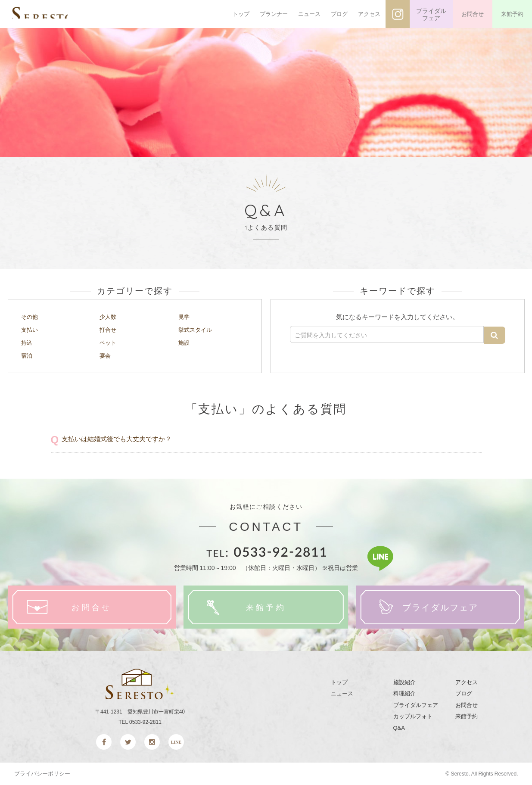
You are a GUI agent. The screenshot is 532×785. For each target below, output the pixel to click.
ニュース (309, 14)
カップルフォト (413, 717)
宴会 (106, 355)
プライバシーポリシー (42, 774)
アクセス (369, 14)
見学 (185, 316)
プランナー (274, 14)
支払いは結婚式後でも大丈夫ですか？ (120, 438)
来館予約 (512, 14)
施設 (185, 342)
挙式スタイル (198, 329)
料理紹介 (404, 693)
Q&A (399, 728)
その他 (31, 316)
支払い (31, 329)
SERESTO (64, 14)
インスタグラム (398, 14)
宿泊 (28, 355)
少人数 (109, 316)
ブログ (339, 14)
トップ (241, 14)
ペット (109, 342)
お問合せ (473, 14)
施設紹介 (404, 682)
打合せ (109, 329)
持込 (28, 342)
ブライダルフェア (431, 15)
